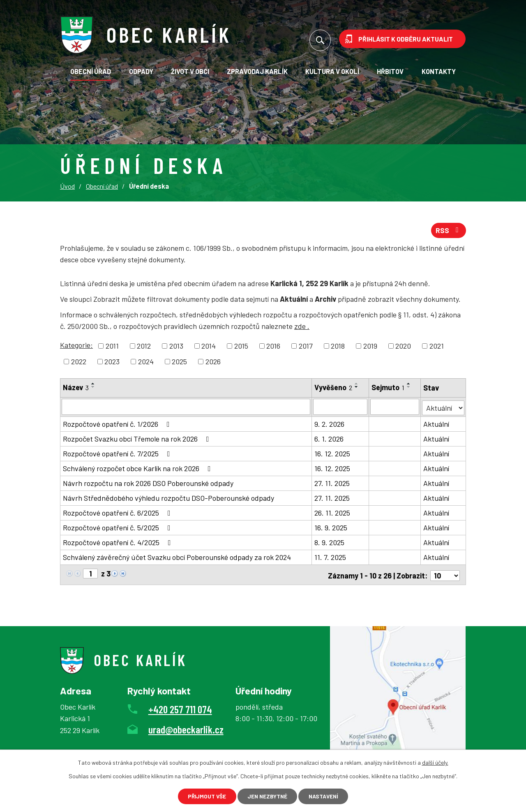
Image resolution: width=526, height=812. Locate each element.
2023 (112, 363)
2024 (146, 363)
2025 (179, 363)
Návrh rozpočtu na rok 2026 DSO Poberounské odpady (148, 483)
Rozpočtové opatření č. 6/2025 (118, 513)
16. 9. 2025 (331, 528)
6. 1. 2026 (329, 439)
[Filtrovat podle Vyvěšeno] (341, 408)
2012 (144, 347)
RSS (449, 231)
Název (76, 389)
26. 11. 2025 (333, 513)
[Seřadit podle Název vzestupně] (93, 385)
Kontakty (439, 71)
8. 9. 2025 (330, 543)
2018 (338, 347)
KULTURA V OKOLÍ (332, 71)
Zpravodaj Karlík (257, 71)
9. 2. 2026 (330, 424)
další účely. (435, 762)
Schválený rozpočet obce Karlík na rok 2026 (138, 469)
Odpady (141, 71)
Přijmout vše (203, 796)
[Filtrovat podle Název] (186, 408)
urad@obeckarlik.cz (186, 728)
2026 (213, 363)
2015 (241, 347)
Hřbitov (390, 71)
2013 (176, 347)
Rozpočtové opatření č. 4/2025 (119, 543)
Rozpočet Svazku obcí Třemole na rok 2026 (138, 439)
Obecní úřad (91, 71)
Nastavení (327, 796)
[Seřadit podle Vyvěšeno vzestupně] (357, 385)
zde (302, 328)
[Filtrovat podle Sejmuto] (395, 408)
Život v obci (190, 71)
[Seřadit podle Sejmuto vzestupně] (409, 385)
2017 (306, 347)
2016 (273, 347)
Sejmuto (388, 389)
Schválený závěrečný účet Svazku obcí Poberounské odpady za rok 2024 (177, 558)
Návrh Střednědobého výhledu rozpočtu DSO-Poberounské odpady (168, 498)
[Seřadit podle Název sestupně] (93, 388)
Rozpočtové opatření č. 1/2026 (118, 424)
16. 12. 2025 (333, 454)
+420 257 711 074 (180, 708)
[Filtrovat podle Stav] (443, 407)
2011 (112, 347)
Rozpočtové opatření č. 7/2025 (118, 454)
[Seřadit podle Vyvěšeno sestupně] (357, 388)
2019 (370, 347)
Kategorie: (76, 346)
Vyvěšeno (334, 389)
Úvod (67, 186)
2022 (79, 363)
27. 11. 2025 (332, 483)
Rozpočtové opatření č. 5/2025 (118, 528)
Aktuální (437, 424)
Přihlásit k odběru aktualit (406, 39)
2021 (437, 347)
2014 (209, 347)
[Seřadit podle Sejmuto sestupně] (409, 388)
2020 (403, 347)
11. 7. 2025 (331, 558)
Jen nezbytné (267, 796)
